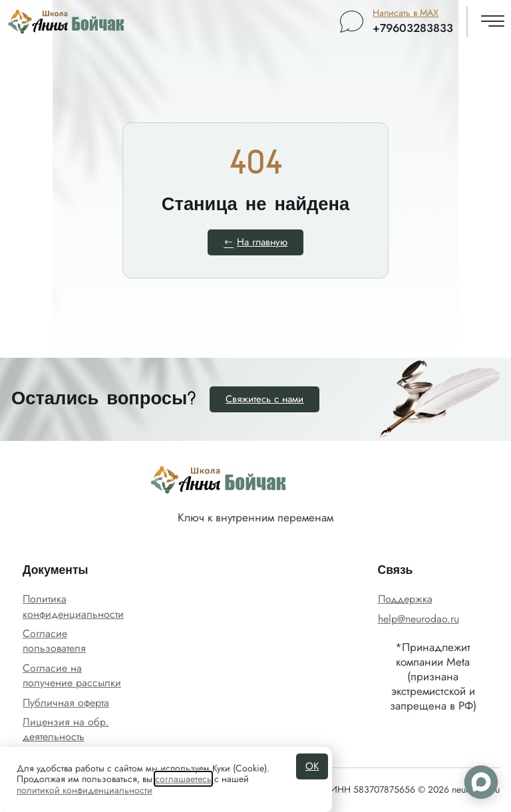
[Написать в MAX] (352, 22)
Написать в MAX (406, 13)
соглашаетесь (183, 779)
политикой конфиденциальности (85, 790)
